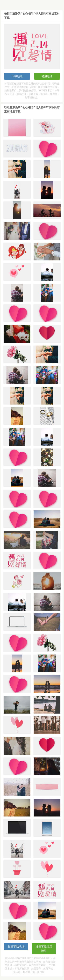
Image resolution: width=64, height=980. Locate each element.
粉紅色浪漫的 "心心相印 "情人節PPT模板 (29, 14)
